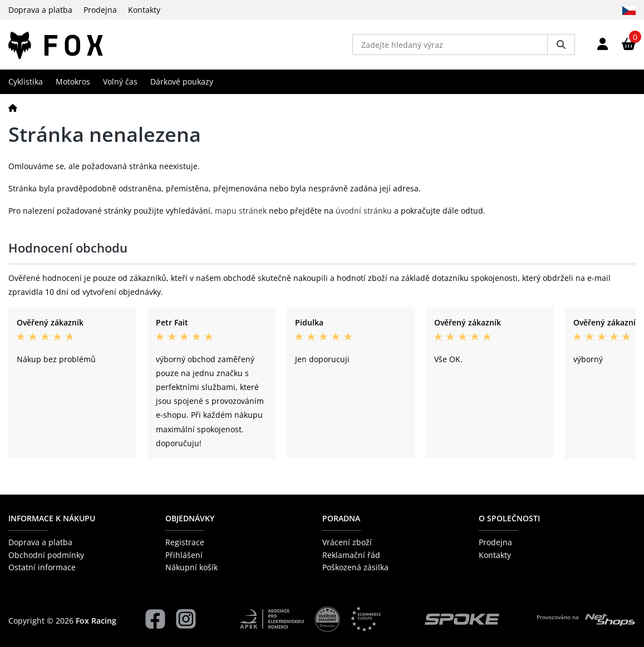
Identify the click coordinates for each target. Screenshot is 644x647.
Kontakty (144, 10)
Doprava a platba (40, 10)
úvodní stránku (364, 211)
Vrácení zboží (347, 542)
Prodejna (100, 10)
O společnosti (509, 518)
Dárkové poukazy (182, 82)
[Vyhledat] (561, 45)
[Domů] (13, 108)
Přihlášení (184, 555)
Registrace (185, 542)
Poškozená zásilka (355, 567)
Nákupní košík (191, 567)
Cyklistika (26, 82)
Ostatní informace (42, 567)
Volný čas (120, 82)
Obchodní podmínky (46, 555)
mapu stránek (241, 211)
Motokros (73, 82)
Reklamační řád (351, 555)
